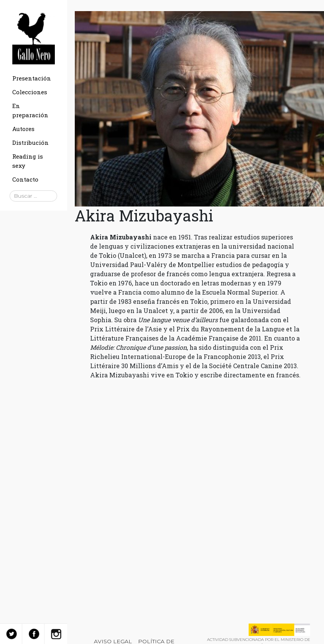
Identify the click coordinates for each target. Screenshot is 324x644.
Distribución (30, 143)
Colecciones (30, 92)
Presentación (32, 78)
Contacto (25, 179)
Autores (23, 129)
